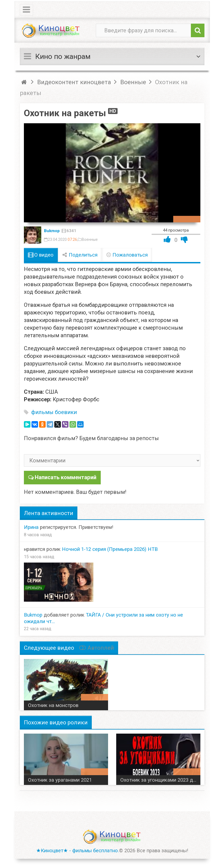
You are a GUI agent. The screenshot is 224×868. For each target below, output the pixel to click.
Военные (90, 239)
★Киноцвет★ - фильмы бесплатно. (78, 850)
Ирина (31, 527)
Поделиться (80, 255)
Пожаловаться (127, 255)
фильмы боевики (54, 412)
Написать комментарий (65, 477)
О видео (41, 255)
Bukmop (52, 231)
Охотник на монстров (53, 705)
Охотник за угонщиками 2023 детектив (160, 780)
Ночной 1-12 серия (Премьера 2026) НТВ (110, 549)
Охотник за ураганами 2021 (60, 780)
